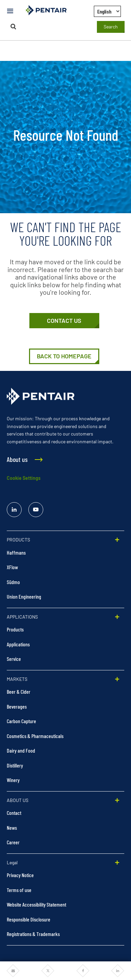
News (12, 828)
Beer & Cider (19, 692)
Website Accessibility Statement (36, 904)
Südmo (13, 582)
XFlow (12, 567)
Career (13, 842)
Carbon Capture (21, 721)
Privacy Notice (20, 875)
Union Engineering (24, 596)
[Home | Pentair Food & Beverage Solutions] (64, 356)
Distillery (15, 765)
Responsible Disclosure (29, 919)
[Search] (13, 27)
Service (14, 659)
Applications (18, 644)
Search (111, 27)
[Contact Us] (64, 321)
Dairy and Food (21, 750)
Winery (13, 780)
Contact (14, 813)
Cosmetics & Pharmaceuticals (35, 736)
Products (15, 629)
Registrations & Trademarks (33, 934)
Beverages (17, 706)
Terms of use (19, 890)
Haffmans (16, 552)
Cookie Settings (24, 478)
